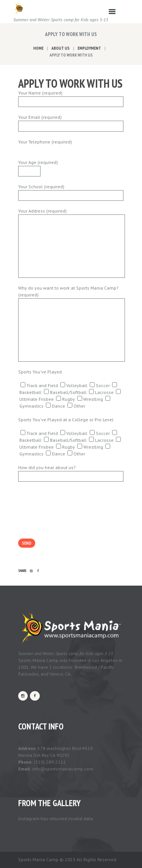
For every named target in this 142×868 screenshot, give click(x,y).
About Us (61, 48)
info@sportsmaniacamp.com (63, 769)
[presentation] (76, 521)
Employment (89, 48)
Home (38, 48)
